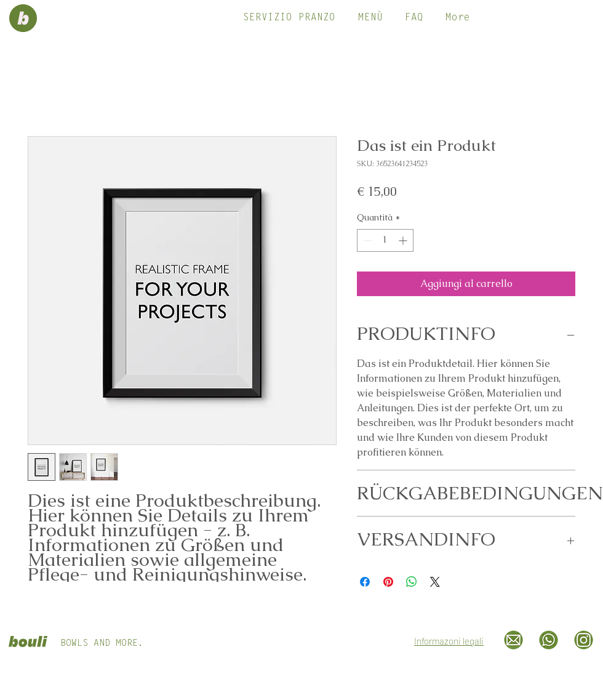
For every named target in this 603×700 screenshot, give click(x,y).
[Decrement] (366, 240)
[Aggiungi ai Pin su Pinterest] (388, 582)
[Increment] (404, 240)
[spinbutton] (385, 240)
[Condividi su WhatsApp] (412, 582)
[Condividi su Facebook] (365, 582)
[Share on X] (435, 582)
